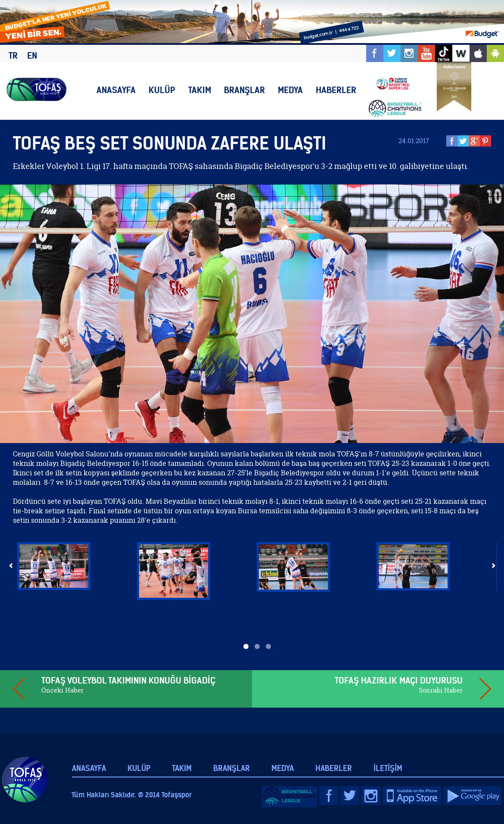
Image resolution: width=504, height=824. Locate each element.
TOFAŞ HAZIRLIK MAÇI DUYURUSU (399, 680)
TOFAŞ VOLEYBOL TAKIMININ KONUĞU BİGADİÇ (128, 680)
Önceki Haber (62, 690)
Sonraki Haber (441, 690)
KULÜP (162, 90)
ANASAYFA (116, 90)
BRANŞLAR (244, 90)
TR (13, 55)
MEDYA (290, 90)
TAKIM (200, 90)
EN (32, 55)
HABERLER (336, 90)
